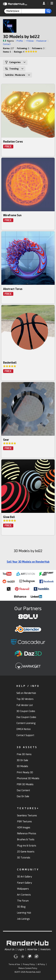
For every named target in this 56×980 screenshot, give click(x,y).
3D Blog (21, 907)
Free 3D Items (24, 754)
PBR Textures (24, 822)
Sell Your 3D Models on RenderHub (28, 562)
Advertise (32, 949)
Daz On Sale (23, 796)
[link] (45, 3)
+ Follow (30, 41)
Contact (7, 44)
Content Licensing (26, 723)
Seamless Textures (27, 816)
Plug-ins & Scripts (27, 846)
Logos (21, 949)
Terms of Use (14, 964)
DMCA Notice (24, 729)
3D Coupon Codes (26, 711)
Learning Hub (24, 913)
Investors (45, 949)
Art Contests (24, 895)
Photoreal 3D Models (28, 778)
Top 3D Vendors (25, 699)
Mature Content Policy (28, 968)
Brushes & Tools (26, 839)
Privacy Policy (29, 964)
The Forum (23, 901)
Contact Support (25, 735)
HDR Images (24, 827)
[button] (52, 3)
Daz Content (23, 790)
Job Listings (23, 919)
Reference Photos (27, 833)
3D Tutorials (24, 858)
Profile (20, 41)
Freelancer (42, 41)
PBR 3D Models (25, 784)
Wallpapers (23, 889)
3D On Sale (22, 760)
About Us (10, 949)
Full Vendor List (25, 705)
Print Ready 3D (25, 772)
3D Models (22, 766)
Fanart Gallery (24, 883)
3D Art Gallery (24, 877)
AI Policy (41, 964)
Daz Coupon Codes (26, 717)
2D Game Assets (26, 852)
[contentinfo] (14, 11)
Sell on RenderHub (26, 693)
